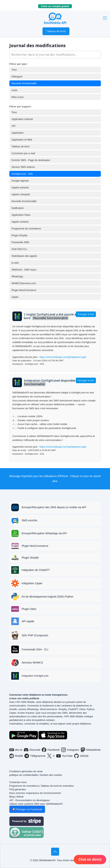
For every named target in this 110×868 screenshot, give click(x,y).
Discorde (32, 750)
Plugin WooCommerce (24, 290)
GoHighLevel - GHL (22, 174)
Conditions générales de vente (26, 771)
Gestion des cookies (51, 775)
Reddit (16, 756)
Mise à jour (18, 97)
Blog (12, 797)
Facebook (51, 750)
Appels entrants (20, 187)
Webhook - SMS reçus (24, 270)
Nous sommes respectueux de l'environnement (35, 793)
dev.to (16, 750)
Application (18, 133)
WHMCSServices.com (24, 283)
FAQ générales (18, 789)
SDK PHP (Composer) (35, 635)
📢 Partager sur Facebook (27, 809)
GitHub (81, 756)
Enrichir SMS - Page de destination (31, 160)
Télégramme (35, 756)
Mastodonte (91, 750)
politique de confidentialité (24, 775)
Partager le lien (86, 314)
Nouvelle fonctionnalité (24, 83)
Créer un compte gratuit (56, 6)
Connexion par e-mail (23, 153)
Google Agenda (20, 181)
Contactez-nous (18, 782)
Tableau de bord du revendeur (57, 786)
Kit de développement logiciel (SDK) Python (48, 597)
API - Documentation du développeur (30, 800)
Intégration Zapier (32, 583)
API (14, 126)
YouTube (65, 756)
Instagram (70, 750)
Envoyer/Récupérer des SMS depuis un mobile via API (54, 507)
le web (15, 263)
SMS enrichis (30, 520)
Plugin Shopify (20, 235)
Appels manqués (21, 194)
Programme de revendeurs (26, 229)
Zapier (15, 297)
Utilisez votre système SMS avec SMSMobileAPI (36, 804)
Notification (18, 208)
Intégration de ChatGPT (36, 570)
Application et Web (22, 140)
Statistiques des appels (24, 256)
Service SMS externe (23, 167)
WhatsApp (17, 276)
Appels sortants (20, 222)
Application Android (22, 119)
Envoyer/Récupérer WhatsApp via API (44, 533)
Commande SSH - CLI (35, 649)
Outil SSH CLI (19, 249)
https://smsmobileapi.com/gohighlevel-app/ (63, 357)
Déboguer (17, 76)
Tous (14, 70)
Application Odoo (21, 215)
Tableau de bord (56, 31)
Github (20, 797)
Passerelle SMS (20, 242)
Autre (15, 90)
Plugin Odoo (29, 609)
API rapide (28, 621)
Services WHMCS (32, 663)
